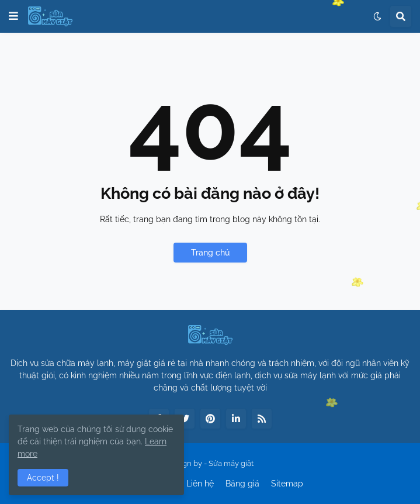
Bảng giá (242, 484)
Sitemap (287, 484)
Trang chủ (210, 253)
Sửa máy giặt (231, 463)
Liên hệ (200, 484)
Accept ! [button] (43, 478)
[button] (13, 16)
